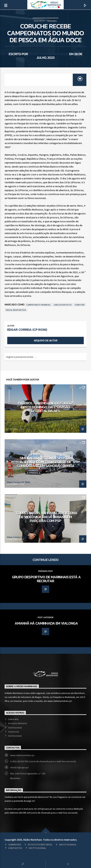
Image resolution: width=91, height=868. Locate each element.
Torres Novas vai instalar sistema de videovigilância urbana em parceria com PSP (46, 517)
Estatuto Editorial (18, 723)
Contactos (14, 732)
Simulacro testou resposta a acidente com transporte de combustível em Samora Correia (46, 462)
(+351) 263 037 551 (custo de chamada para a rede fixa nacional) (43, 761)
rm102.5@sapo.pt (19, 767)
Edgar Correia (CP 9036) (49, 54)
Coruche (80, 305)
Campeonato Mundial (39, 305)
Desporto (39, 21)
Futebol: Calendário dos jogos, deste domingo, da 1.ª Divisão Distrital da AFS (46, 407)
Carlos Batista (63, 305)
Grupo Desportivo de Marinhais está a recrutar (46, 579)
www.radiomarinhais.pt (22, 755)
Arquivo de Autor (45, 340)
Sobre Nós (13, 719)
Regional (52, 21)
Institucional (15, 728)
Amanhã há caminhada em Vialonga (46, 623)
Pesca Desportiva (16, 310)
